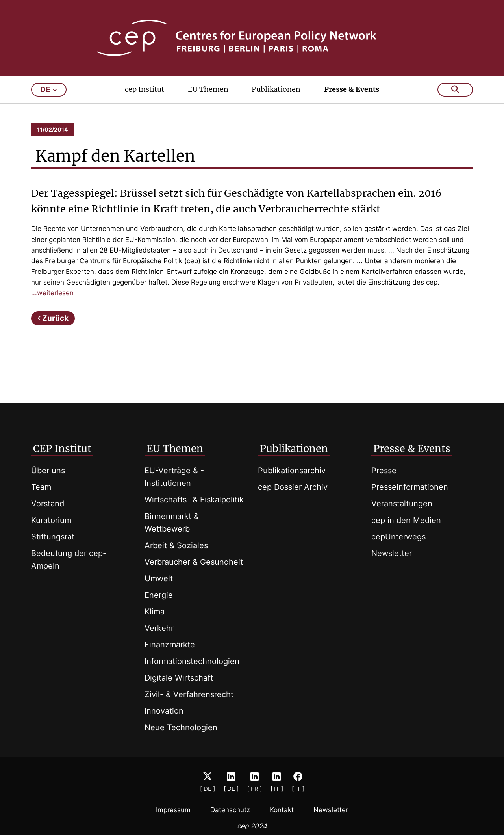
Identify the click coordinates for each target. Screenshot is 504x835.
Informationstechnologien (192, 661)
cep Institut (145, 89)
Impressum (173, 810)
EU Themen (208, 89)
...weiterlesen (52, 293)
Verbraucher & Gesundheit (194, 562)
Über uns (48, 471)
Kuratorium (51, 520)
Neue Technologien (181, 727)
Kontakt (282, 810)
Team (41, 487)
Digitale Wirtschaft (179, 678)
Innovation (164, 711)
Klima (155, 612)
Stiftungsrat (53, 537)
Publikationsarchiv (292, 471)
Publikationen (276, 89)
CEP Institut (62, 448)
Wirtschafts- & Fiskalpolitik (194, 500)
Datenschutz (230, 810)
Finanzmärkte (170, 645)
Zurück (55, 318)
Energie (159, 595)
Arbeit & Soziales (176, 545)
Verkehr (159, 628)
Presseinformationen (410, 487)
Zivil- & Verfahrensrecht (189, 694)
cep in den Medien (406, 520)
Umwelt (159, 578)
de (49, 90)
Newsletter (392, 553)
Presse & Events (352, 89)
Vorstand (48, 504)
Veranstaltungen (402, 504)
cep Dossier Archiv (293, 487)
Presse (384, 471)
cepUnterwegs (398, 537)
